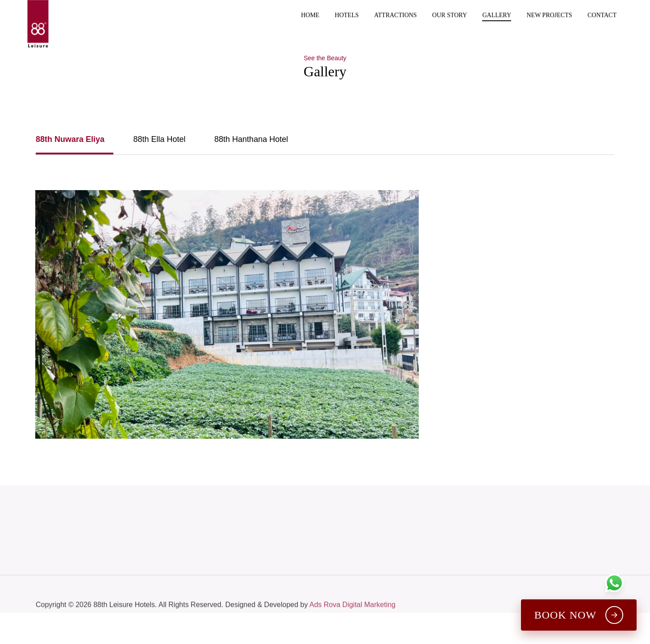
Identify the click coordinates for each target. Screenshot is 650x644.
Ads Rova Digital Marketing (352, 618)
